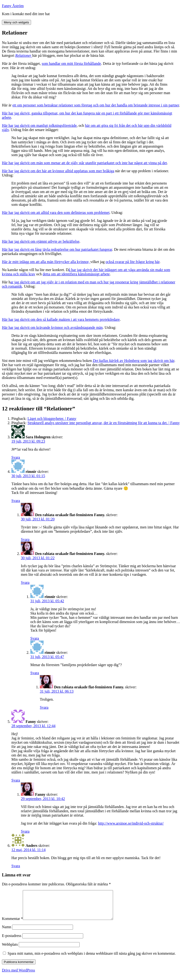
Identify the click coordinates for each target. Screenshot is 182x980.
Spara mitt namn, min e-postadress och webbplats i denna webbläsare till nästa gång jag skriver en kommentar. (92, 959)
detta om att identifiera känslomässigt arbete (76, 274)
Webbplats (10, 950)
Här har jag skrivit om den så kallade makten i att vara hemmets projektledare (61, 319)
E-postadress (12, 941)
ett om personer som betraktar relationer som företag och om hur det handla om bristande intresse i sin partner (96, 105)
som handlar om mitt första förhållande (71, 64)
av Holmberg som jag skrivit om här (133, 361)
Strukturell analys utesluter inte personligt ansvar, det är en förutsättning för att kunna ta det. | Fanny (104, 423)
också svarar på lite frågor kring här (132, 262)
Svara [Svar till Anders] (16, 866)
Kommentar (12, 924)
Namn (7, 933)
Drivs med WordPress (18, 976)
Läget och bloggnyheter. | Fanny (52, 419)
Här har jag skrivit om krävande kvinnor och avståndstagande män (52, 327)
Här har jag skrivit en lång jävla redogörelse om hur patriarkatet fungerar (57, 249)
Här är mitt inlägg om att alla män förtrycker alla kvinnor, (46, 262)
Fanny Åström (13, 6)
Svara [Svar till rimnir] (16, 501)
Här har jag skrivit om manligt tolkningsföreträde (39, 125)
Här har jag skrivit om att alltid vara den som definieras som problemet (56, 213)
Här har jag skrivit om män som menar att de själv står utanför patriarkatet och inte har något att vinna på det (84, 163)
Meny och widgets (16, 22)
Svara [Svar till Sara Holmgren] (16, 457)
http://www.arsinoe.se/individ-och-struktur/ (131, 823)
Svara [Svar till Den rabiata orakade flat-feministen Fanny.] (25, 539)
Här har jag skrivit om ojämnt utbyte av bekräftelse (41, 241)
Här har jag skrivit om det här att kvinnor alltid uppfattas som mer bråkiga (58, 171)
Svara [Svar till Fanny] (16, 780)
